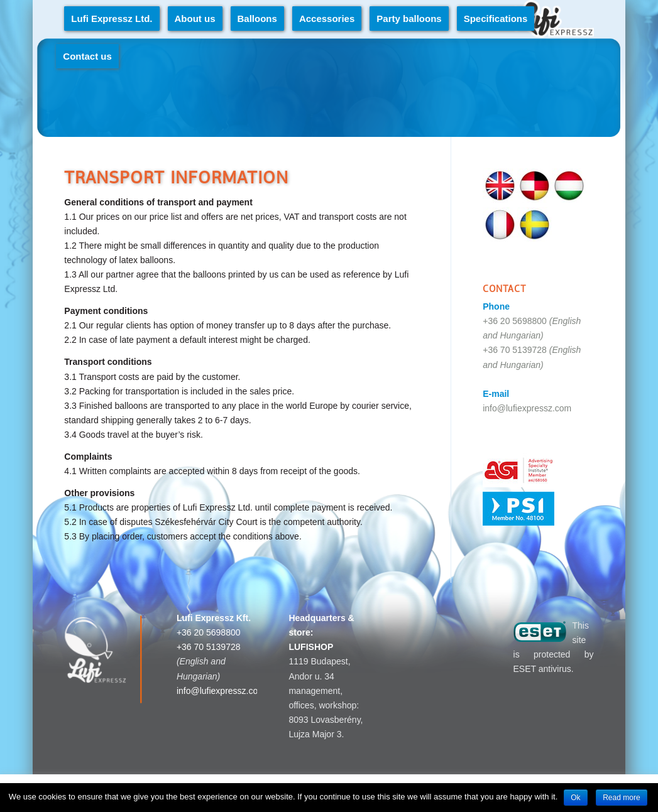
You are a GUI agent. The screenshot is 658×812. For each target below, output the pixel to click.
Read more (621, 798)
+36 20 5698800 (515, 321)
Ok (575, 798)
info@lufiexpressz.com (527, 408)
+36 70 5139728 (515, 350)
